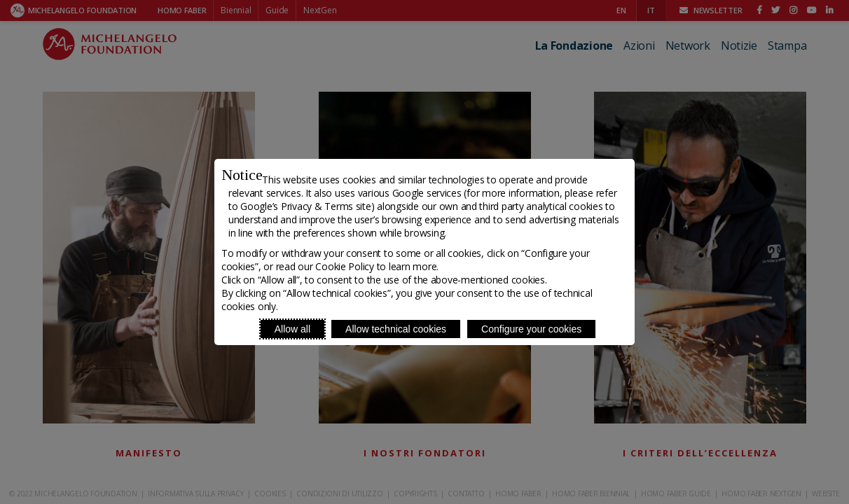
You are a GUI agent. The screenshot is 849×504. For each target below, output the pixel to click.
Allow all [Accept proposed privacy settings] (292, 329)
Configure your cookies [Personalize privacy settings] (531, 329)
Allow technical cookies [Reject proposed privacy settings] (396, 329)
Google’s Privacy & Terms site (305, 206)
